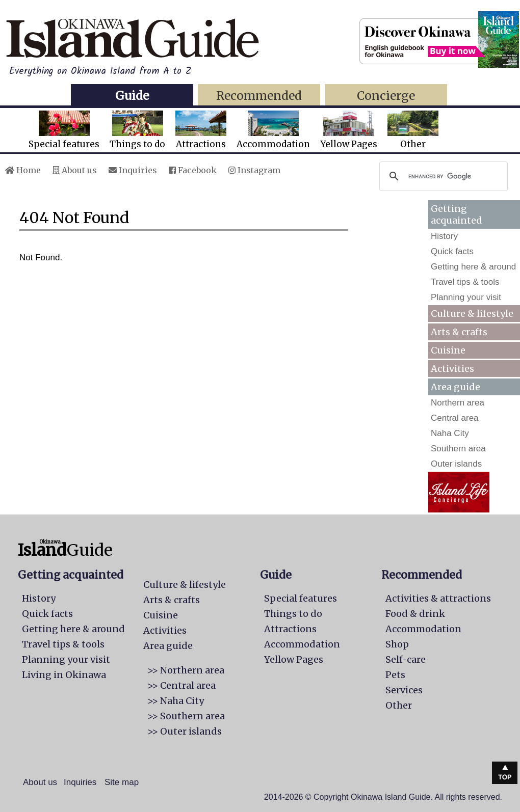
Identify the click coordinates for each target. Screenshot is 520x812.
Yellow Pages (349, 130)
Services (404, 690)
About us (75, 170)
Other (413, 130)
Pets (395, 675)
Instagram (254, 170)
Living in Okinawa (64, 675)
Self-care (406, 659)
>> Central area (181, 685)
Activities (452, 369)
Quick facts (452, 251)
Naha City (450, 433)
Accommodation (273, 130)
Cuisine (448, 350)
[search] (442, 176)
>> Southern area (186, 716)
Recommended (259, 96)
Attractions (201, 130)
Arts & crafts (459, 332)
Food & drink (415, 614)
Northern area (458, 403)
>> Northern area (186, 670)
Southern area (458, 449)
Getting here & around (473, 267)
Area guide (168, 646)
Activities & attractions (438, 598)
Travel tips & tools (465, 282)
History (444, 236)
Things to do (137, 130)
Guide (132, 96)
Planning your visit (466, 297)
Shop (397, 644)
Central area (455, 418)
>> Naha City (176, 701)
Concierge (386, 96)
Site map (122, 782)
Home (23, 170)
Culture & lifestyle (472, 314)
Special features (64, 130)
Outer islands (456, 464)
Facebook (193, 170)
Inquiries (133, 170)
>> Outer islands (185, 731)
